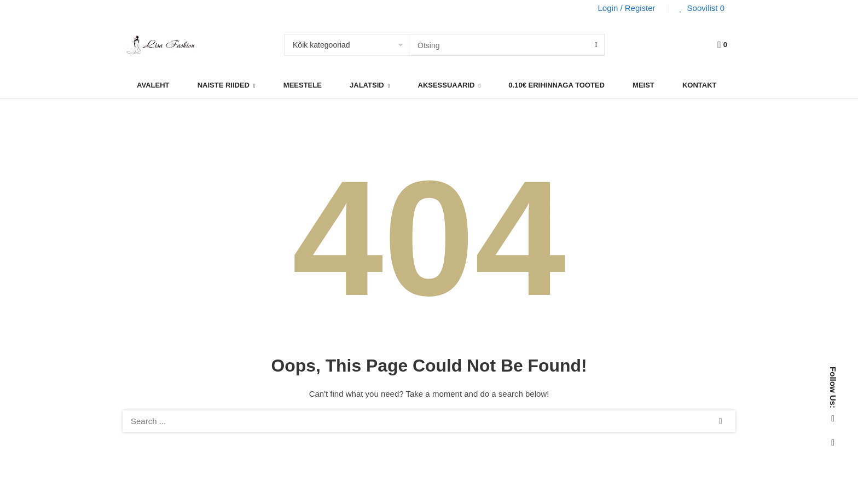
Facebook (833, 419)
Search (721, 421)
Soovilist (705, 8)
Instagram (833, 443)
